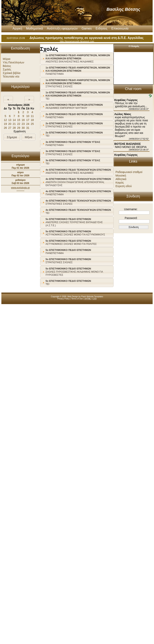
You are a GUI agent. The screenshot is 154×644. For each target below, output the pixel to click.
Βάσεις (7, 66)
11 (32, 116)
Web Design (73, 297)
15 (19, 120)
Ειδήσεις (102, 28)
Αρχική (17, 28)
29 (19, 128)
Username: (131, 209)
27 (10, 128)
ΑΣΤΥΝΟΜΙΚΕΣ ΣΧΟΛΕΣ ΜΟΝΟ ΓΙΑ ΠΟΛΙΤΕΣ (71, 242)
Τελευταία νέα (11, 77)
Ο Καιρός (134, 46)
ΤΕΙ (78, 96)
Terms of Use (77, 299)
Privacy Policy (63, 299)
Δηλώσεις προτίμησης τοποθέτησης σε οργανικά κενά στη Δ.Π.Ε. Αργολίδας (87, 38)
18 (32, 120)
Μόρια (7, 59)
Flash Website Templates (92, 297)
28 (14, 128)
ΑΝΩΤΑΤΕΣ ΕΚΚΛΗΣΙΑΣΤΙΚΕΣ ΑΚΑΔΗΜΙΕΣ (78, 59)
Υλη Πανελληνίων (13, 62)
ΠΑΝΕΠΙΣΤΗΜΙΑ (78, 71)
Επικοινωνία (120, 28)
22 (19, 124)
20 (10, 124)
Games (87, 28)
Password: (131, 218)
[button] (8, 99)
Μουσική (121, 176)
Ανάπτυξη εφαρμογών (62, 28)
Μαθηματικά (35, 28)
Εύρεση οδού (124, 186)
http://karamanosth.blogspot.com (77, 41)
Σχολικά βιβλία (12, 73)
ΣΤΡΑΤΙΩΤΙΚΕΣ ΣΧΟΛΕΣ (78, 83)
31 (28, 128)
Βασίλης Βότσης (123, 9)
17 (28, 120)
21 (14, 124)
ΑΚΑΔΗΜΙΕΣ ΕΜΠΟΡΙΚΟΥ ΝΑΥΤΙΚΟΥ (74, 106)
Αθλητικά (121, 179)
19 (5, 124)
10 (28, 116)
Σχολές (7, 69)
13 (10, 120)
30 (23, 128)
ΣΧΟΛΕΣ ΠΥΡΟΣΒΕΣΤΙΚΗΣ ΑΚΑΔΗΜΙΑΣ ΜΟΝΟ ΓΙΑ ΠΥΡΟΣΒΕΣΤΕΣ (74, 272)
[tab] (77, 59)
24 (28, 124)
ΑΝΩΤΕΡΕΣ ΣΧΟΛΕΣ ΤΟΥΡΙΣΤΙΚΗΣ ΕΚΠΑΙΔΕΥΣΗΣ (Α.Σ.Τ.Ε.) (74, 222)
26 (5, 128)
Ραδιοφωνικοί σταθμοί (129, 172)
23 (23, 124)
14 (14, 120)
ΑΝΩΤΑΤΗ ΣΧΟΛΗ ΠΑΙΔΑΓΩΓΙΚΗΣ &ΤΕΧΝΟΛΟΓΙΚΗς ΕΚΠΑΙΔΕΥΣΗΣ (78, 182)
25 (32, 124)
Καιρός (120, 183)
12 (5, 120)
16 (23, 120)
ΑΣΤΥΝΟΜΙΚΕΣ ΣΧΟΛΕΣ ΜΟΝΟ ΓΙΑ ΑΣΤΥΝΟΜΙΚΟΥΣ (75, 233)
